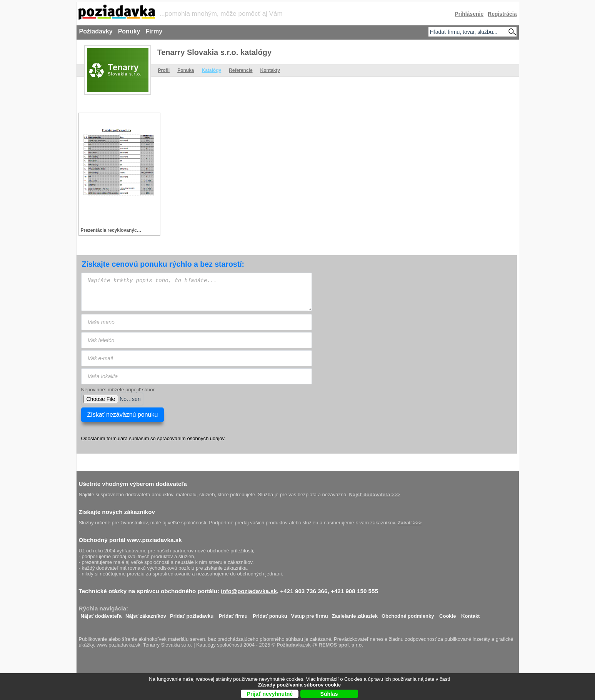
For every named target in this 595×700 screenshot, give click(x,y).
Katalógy (212, 70)
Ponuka (186, 70)
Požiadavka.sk (294, 645)
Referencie (241, 70)
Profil (164, 70)
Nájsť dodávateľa (101, 614)
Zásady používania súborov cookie (299, 685)
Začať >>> (410, 523)
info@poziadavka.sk (249, 591)
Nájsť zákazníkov (146, 614)
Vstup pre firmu (310, 614)
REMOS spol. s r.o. (341, 645)
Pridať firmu (233, 614)
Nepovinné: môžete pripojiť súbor (118, 390)
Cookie (447, 614)
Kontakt (470, 614)
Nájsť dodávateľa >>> (375, 495)
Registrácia (502, 14)
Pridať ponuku (270, 614)
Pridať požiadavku (192, 614)
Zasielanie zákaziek (355, 614)
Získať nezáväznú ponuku (123, 415)
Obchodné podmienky (408, 614)
